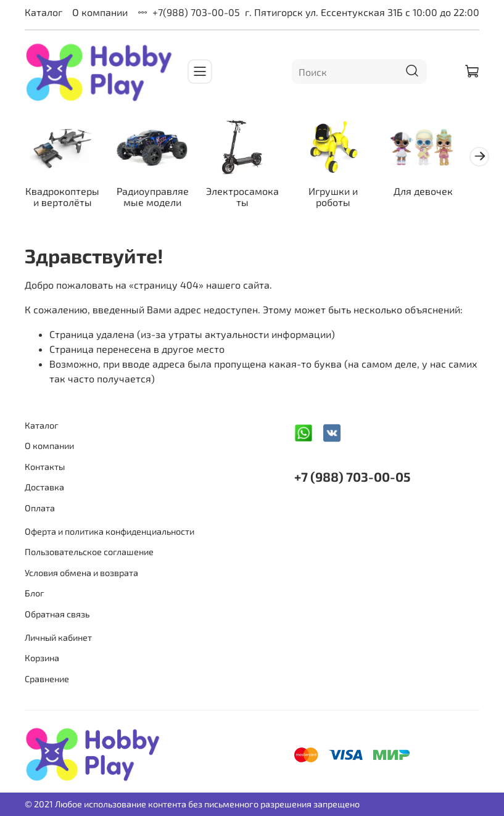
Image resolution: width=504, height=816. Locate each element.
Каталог (43, 12)
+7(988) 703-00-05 (196, 12)
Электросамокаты (252, 200)
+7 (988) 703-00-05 (352, 476)
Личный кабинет (58, 637)
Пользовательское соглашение (89, 552)
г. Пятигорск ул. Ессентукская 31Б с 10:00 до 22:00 (362, 12)
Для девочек (440, 194)
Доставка (44, 487)
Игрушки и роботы (346, 200)
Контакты (45, 467)
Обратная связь (57, 614)
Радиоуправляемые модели (158, 200)
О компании (100, 12)
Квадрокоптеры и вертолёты (64, 200)
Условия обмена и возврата (81, 573)
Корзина (42, 658)
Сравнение (47, 679)
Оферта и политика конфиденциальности (109, 531)
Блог (35, 593)
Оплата (40, 508)
